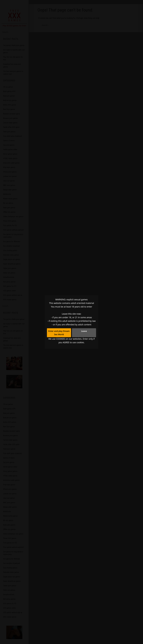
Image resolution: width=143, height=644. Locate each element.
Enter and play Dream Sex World (59, 333)
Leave (84, 331)
